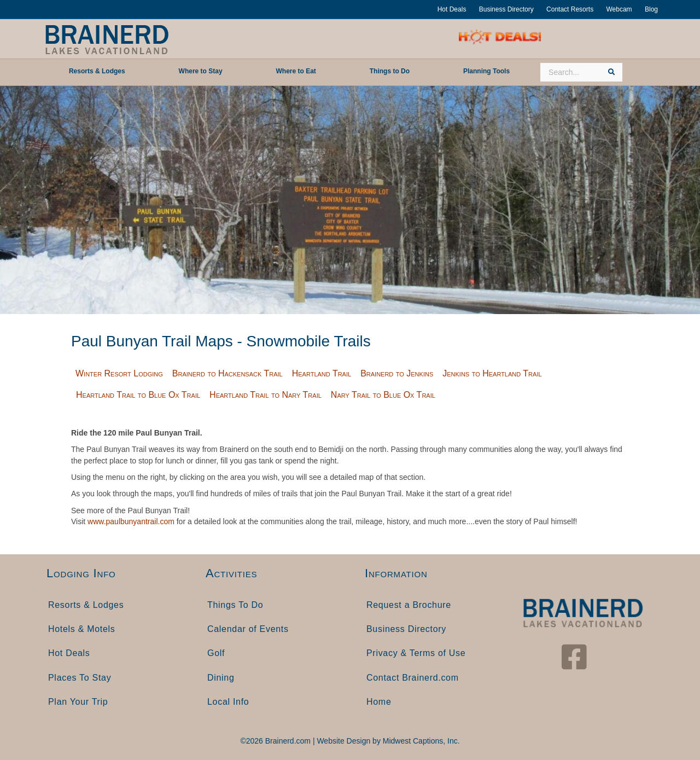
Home (379, 702)
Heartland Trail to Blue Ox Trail (138, 395)
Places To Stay (80, 678)
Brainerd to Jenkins (397, 373)
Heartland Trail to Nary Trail (266, 395)
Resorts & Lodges (86, 605)
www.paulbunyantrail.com (131, 521)
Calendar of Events (248, 629)
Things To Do (235, 605)
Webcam (619, 9)
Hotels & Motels (82, 629)
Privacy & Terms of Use (416, 653)
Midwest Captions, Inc (420, 741)
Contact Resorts (570, 9)
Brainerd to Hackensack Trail (227, 373)
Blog (651, 9)
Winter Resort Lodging (119, 373)
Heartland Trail (322, 373)
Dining (221, 678)
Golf (216, 653)
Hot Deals (452, 9)
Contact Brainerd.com (413, 678)
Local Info (228, 702)
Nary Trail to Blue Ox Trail (383, 395)
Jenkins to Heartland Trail (492, 373)
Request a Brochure (409, 605)
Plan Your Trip (78, 702)
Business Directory (506, 9)
